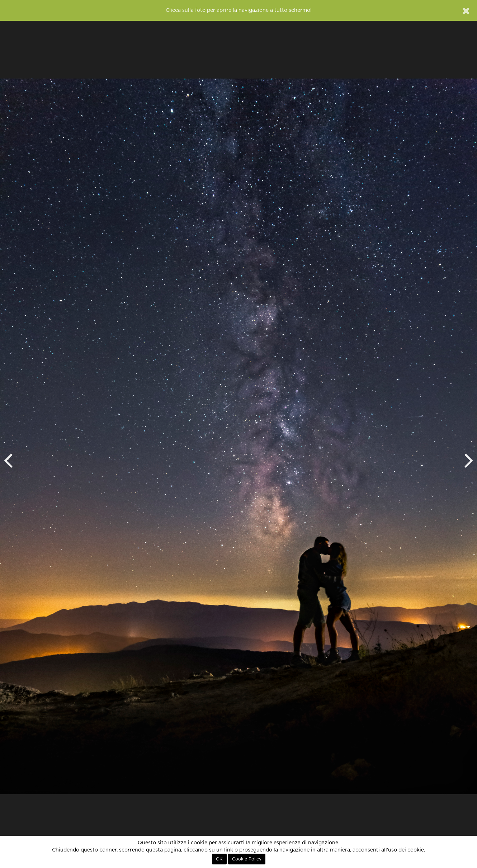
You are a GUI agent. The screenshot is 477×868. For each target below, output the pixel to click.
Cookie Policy (247, 859)
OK (219, 859)
